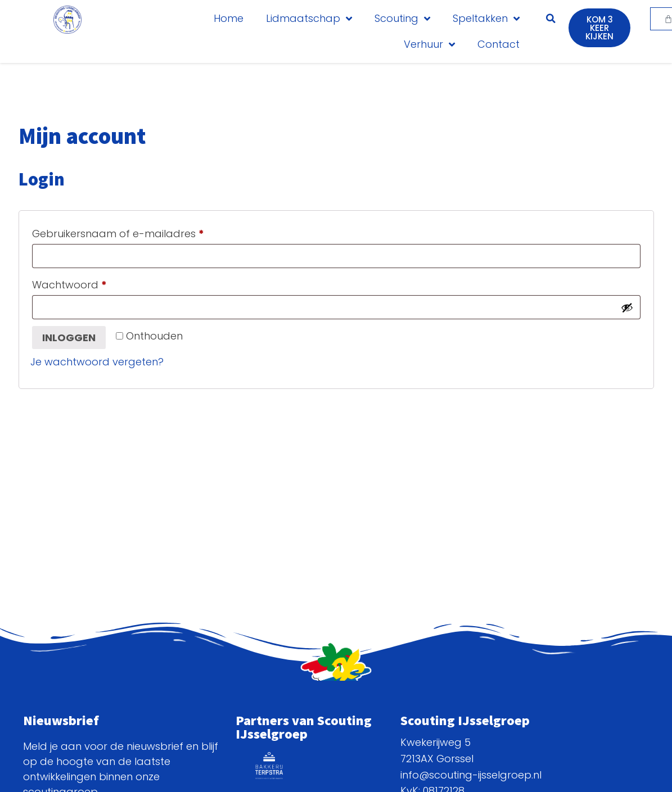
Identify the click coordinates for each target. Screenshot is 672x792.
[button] (551, 19)
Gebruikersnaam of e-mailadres (135, 232)
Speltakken (486, 19)
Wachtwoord (86, 283)
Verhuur (429, 44)
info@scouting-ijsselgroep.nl (471, 775)
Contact (499, 44)
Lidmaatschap (309, 19)
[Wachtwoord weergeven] (627, 307)
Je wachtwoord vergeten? (97, 362)
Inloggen (69, 338)
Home (229, 18)
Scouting (402, 19)
